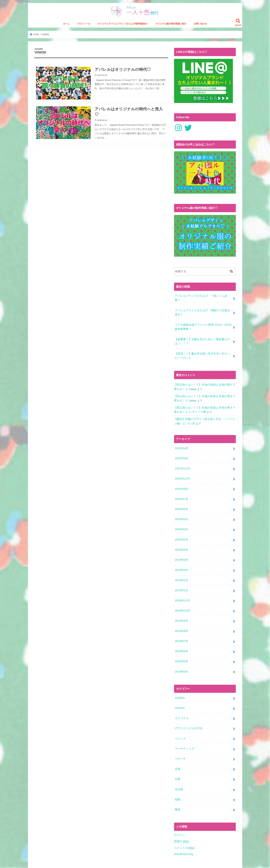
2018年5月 (181, 651)
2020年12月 (182, 476)
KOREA (180, 686)
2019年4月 (181, 554)
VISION (179, 696)
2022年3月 (181, 456)
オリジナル (182, 706)
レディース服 (198, 411)
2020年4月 (181, 515)
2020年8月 (181, 486)
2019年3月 (181, 563)
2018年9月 (181, 612)
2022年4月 (181, 447)
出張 (178, 764)
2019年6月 (181, 544)
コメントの (184, 831)
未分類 (179, 774)
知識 (178, 784)
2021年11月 (182, 466)
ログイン (180, 819)
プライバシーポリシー (81, 862)
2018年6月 (181, 641)
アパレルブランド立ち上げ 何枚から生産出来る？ (202, 315)
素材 (178, 793)
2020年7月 (181, 495)
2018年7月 (181, 631)
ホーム (66, 27)
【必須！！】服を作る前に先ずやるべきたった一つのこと (202, 356)
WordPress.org (183, 837)
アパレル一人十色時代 (201, 862)
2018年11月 (182, 592)
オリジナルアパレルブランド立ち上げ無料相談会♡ (123, 27)
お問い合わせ (200, 27)
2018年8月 (181, 622)
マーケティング (184, 735)
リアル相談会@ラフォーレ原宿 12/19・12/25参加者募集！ (203, 329)
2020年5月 (181, 505)
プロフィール (84, 27)
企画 (178, 755)
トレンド (180, 725)
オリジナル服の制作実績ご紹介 (171, 27)
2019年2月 (181, 573)
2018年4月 (181, 661)
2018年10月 (182, 602)
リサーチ (180, 745)
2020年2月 (181, 534)
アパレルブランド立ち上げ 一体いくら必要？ (201, 301)
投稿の (181, 825)
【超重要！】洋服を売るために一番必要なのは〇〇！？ (202, 342)
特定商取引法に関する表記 (49, 862)
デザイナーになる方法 (189, 716)
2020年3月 (181, 524)
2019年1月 (181, 583)
